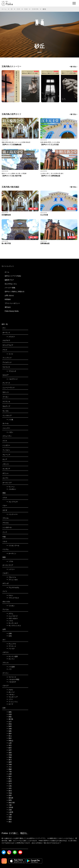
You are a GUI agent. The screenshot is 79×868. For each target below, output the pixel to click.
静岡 (9, 781)
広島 (9, 786)
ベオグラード (12, 379)
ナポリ (10, 690)
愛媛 (9, 769)
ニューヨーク (12, 616)
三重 (9, 815)
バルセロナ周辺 (13, 679)
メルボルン (11, 489)
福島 (9, 731)
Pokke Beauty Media (12, 311)
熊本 (9, 738)
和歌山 (10, 741)
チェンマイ (11, 644)
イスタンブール (13, 546)
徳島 (9, 712)
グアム (10, 614)
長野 (9, 795)
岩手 (9, 750)
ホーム (4, 9)
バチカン (11, 695)
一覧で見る (73, 67)
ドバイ (10, 354)
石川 (9, 784)
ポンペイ (11, 692)
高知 (9, 724)
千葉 (9, 772)
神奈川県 (11, 803)
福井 (9, 733)
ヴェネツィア (12, 697)
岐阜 (9, 748)
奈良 (9, 788)
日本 (18, 9)
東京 (9, 822)
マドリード (11, 677)
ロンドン (11, 659)
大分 (9, 767)
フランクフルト (13, 598)
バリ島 (10, 420)
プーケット (11, 646)
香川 (9, 760)
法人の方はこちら (11, 284)
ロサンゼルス (12, 618)
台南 (9, 633)
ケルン (10, 595)
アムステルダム (13, 587)
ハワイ (10, 621)
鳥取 (9, 717)
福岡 (9, 762)
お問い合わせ (9, 295)
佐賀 (9, 714)
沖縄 (9, 764)
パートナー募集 (10, 288)
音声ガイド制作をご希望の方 (15, 292)
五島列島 (35, 9)
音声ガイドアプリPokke (13, 276)
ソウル (10, 561)
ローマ (10, 704)
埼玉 (9, 745)
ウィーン (11, 487)
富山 (9, 736)
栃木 (9, 776)
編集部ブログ (9, 280)
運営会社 (8, 307)
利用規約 (8, 299)
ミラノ (10, 699)
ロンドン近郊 (12, 656)
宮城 (9, 755)
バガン (10, 432)
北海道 (10, 807)
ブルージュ (11, 577)
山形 (9, 743)
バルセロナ (11, 682)
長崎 (26, 9)
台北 (9, 636)
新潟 (9, 791)
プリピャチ (11, 371)
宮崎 (9, 729)
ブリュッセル (12, 580)
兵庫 (9, 774)
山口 (9, 722)
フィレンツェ (12, 702)
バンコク (11, 649)
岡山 (9, 779)
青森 (9, 757)
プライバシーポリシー (12, 303)
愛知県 (10, 798)
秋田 (9, 726)
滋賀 (9, 753)
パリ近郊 (11, 667)
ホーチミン (11, 553)
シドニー (11, 569)
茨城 (9, 793)
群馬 (9, 800)
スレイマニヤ (12, 502)
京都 (9, 810)
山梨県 (10, 812)
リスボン (11, 606)
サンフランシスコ (14, 626)
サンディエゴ (12, 623)
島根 (9, 819)
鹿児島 (10, 719)
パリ (9, 669)
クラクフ (11, 337)
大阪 (9, 805)
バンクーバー (12, 514)
